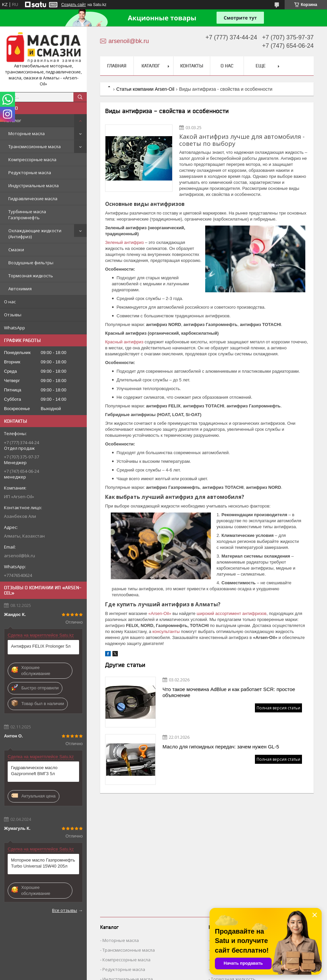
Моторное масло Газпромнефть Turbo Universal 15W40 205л (43, 863)
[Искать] (80, 97)
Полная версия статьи (278, 708)
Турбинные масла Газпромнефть (27, 215)
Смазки (16, 250)
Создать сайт (73, 5)
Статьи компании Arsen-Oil (145, 89)
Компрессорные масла (32, 159)
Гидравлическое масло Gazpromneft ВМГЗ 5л (34, 771)
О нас (10, 302)
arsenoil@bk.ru (20, 556)
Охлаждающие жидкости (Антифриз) (35, 234)
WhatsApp (15, 328)
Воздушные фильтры (31, 263)
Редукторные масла (30, 173)
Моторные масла (27, 133)
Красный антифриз (124, 342)
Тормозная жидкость (31, 276)
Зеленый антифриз (124, 242)
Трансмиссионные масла (35, 146)
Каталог (13, 120)
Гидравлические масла (33, 199)
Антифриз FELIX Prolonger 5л (41, 646)
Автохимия (20, 289)
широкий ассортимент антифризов (231, 613)
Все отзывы (65, 910)
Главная (117, 66)
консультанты (166, 631)
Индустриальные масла (34, 186)
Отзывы (13, 315)
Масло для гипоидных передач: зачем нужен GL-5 (221, 747)
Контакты (192, 66)
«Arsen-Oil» (160, 613)
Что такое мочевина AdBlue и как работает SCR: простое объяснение (229, 692)
